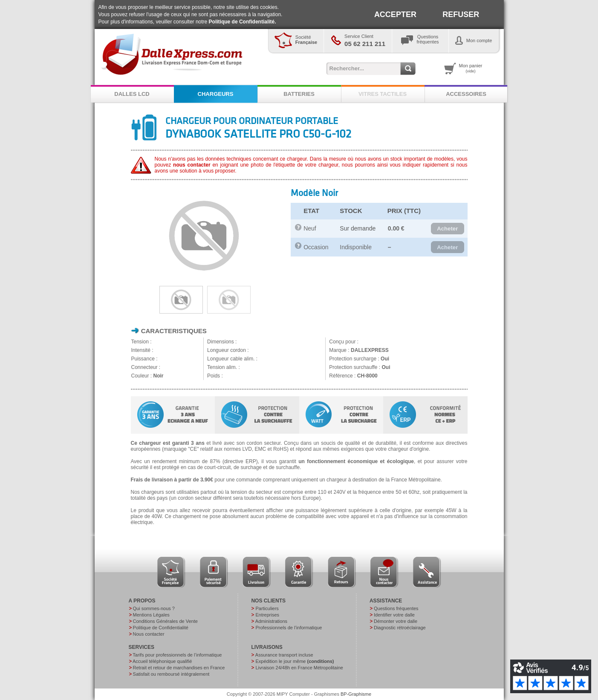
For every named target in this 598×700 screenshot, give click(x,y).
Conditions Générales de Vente (165, 621)
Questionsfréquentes (428, 39)
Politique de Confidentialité (161, 628)
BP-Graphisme (356, 694)
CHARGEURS (216, 94)
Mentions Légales (151, 615)
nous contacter (192, 165)
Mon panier (471, 68)
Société (306, 40)
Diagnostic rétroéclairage (400, 628)
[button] (447, 229)
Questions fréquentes (396, 608)
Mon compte (479, 40)
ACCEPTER (395, 14)
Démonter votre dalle (396, 621)
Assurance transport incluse (284, 655)
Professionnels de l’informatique (289, 628)
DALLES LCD (132, 94)
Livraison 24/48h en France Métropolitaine (299, 668)
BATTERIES (299, 94)
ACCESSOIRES (466, 94)
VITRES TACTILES (383, 94)
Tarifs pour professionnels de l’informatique (177, 655)
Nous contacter (149, 634)
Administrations (271, 621)
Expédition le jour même (295, 661)
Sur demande (358, 228)
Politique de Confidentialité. (243, 22)
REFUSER (461, 14)
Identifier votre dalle (394, 615)
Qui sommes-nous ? (154, 608)
